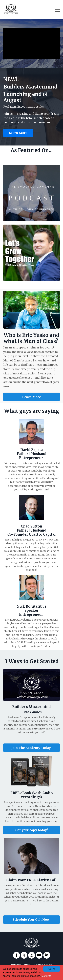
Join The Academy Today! (32, 748)
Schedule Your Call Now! (32, 920)
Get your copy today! (32, 830)
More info (46, 976)
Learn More (18, 133)
